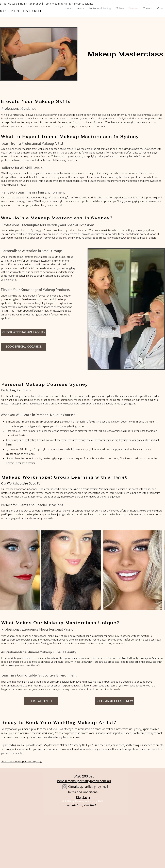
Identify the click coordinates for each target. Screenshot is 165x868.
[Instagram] (65, 787)
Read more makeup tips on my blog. (22, 761)
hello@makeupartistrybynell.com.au (84, 781)
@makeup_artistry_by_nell (88, 787)
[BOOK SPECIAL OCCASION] (24, 347)
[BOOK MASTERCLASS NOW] (114, 701)
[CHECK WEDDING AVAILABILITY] (24, 332)
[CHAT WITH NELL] (41, 701)
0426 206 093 (84, 776)
